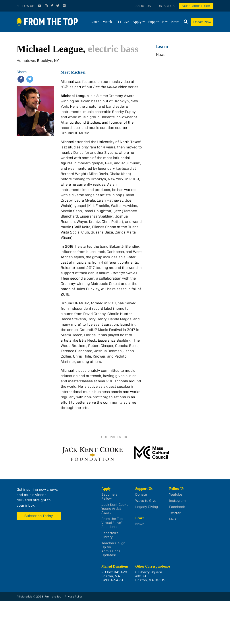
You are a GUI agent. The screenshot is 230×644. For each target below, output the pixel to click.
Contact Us (165, 6)
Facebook (177, 507)
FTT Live (122, 22)
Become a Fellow (109, 496)
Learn (162, 46)
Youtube (176, 494)
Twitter (175, 513)
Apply (137, 22)
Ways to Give (146, 501)
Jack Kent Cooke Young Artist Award (115, 509)
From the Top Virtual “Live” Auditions (112, 523)
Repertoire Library (110, 535)
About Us (143, 6)
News (175, 22)
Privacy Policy (74, 596)
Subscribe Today (196, 6)
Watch (107, 22)
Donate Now (202, 22)
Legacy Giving (147, 507)
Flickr (174, 519)
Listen (95, 22)
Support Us (156, 22)
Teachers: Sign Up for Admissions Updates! (113, 549)
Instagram (177, 501)
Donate (141, 494)
